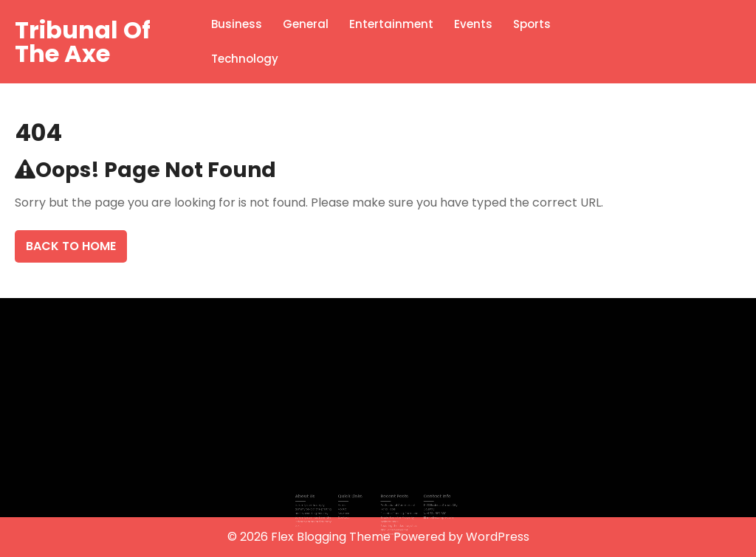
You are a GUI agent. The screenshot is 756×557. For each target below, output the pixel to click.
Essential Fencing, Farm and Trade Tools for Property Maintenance (396, 515)
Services (350, 511)
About (348, 508)
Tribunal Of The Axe (83, 42)
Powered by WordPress (461, 537)
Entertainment (391, 24)
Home (348, 504)
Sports (532, 24)
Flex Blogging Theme (332, 537)
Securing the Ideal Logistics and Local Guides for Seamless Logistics (395, 525)
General (306, 24)
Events (473, 24)
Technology (245, 59)
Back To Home (71, 246)
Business (237, 24)
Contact (350, 514)
